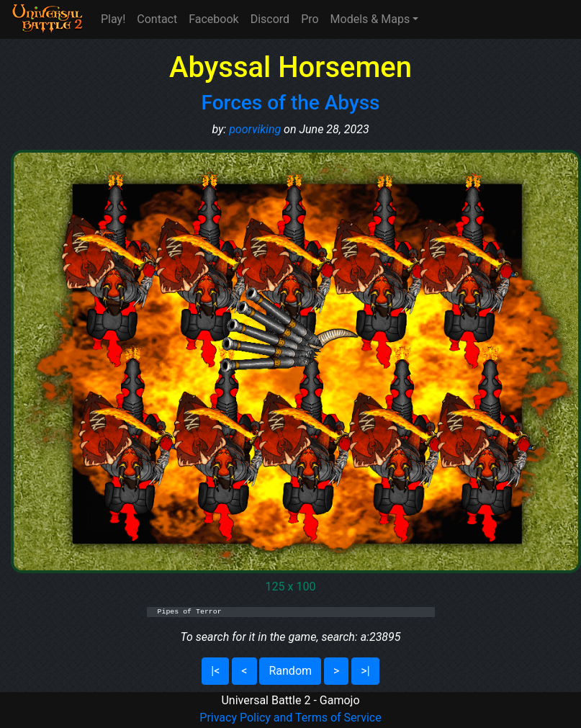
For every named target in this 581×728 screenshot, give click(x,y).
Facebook (213, 19)
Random (290, 671)
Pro (310, 19)
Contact (157, 19)
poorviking (255, 129)
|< (215, 671)
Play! (113, 19)
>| (365, 671)
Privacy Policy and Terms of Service (290, 718)
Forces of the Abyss (291, 103)
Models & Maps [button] (370, 19)
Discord (270, 19)
